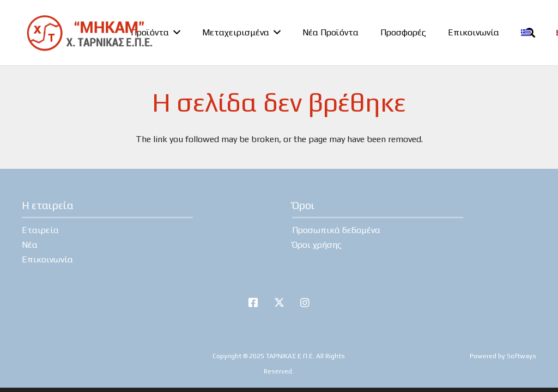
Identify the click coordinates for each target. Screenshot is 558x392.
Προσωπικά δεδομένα (336, 230)
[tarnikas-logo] (89, 33)
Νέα (30, 245)
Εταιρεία (40, 230)
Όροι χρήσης (317, 245)
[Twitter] (279, 303)
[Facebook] (253, 303)
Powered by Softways (503, 356)
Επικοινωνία (47, 259)
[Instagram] (305, 303)
